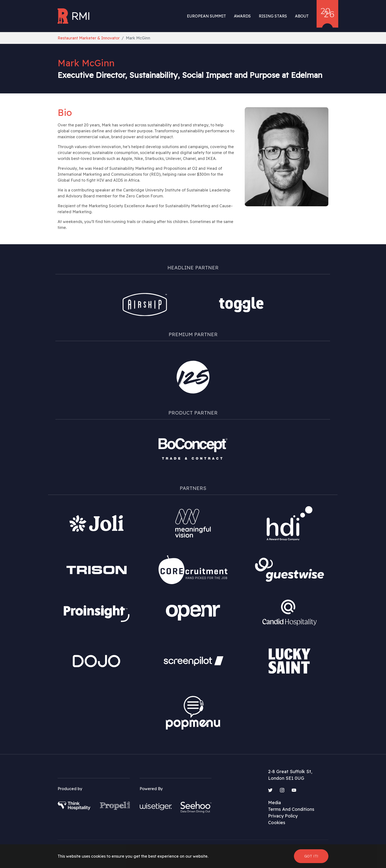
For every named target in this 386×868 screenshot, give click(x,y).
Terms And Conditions (291, 809)
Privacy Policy (283, 816)
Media (274, 803)
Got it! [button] (311, 856)
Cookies (277, 823)
